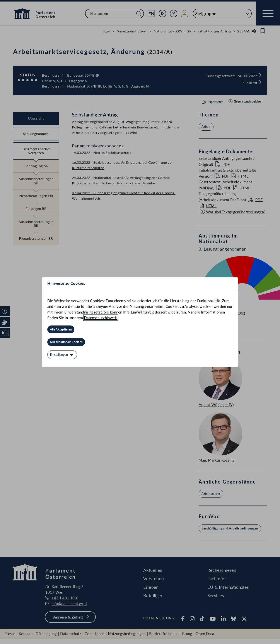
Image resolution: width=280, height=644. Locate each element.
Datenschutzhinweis (101, 318)
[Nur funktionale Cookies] (66, 342)
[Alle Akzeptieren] (61, 329)
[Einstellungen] (62, 355)
